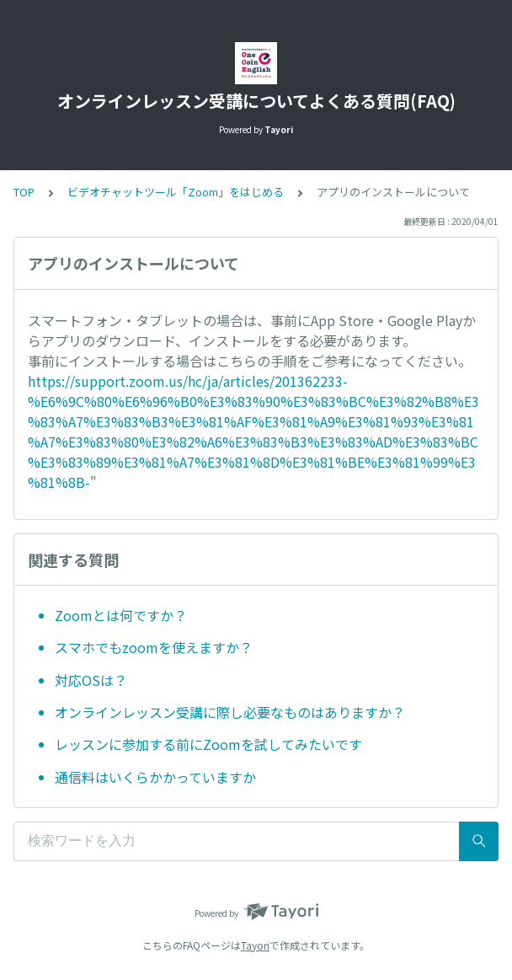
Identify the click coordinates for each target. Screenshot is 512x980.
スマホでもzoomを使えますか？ (154, 647)
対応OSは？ (91, 680)
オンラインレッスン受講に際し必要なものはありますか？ (230, 712)
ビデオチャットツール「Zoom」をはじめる (176, 192)
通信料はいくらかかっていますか (155, 777)
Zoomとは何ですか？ (121, 615)
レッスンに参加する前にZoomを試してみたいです (208, 744)
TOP (24, 192)
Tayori (255, 945)
